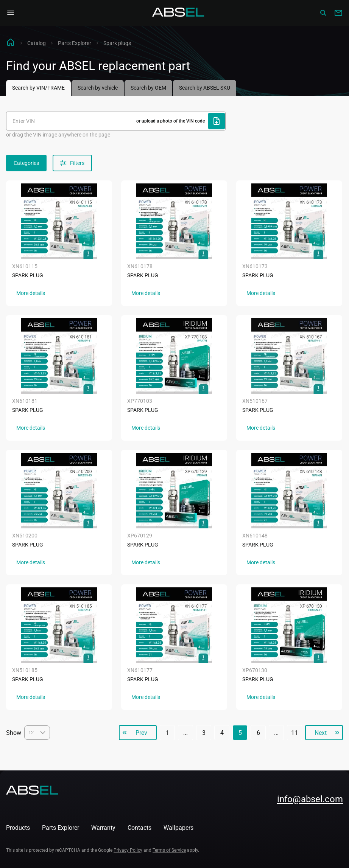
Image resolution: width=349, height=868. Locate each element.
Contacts (139, 828)
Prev (141, 733)
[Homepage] (178, 13)
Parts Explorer (75, 43)
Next (321, 733)
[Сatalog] (323, 13)
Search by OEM (148, 88)
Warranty (103, 828)
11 (294, 733)
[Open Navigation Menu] (11, 13)
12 (37, 733)
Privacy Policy (128, 850)
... (185, 733)
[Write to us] (338, 13)
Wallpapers (178, 828)
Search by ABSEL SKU (205, 88)
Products (18, 828)
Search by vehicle (98, 88)
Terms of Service (169, 850)
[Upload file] (217, 121)
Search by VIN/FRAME (38, 88)
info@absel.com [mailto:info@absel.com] (310, 799)
